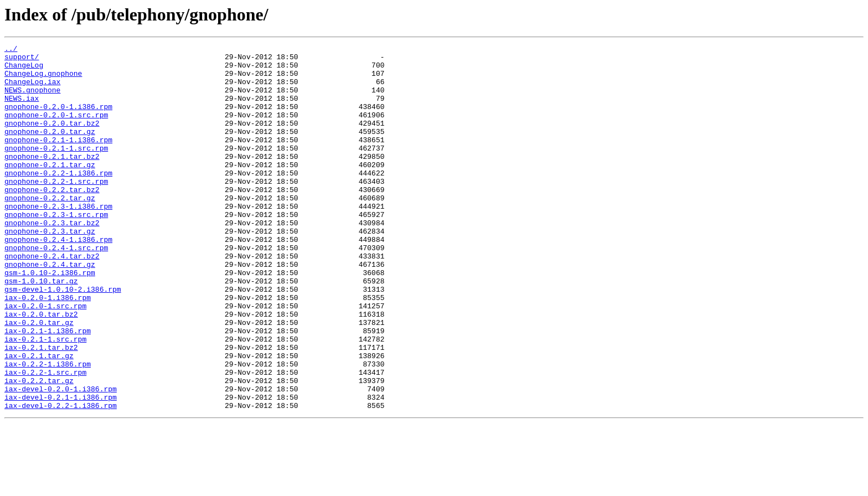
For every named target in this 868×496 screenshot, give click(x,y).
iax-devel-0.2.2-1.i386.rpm (61, 478)
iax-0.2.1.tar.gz (39, 418)
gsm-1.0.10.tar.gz (41, 329)
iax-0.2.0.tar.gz (39, 379)
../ (11, 50)
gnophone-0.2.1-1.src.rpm (56, 169)
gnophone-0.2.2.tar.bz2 (52, 219)
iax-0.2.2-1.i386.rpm (48, 428)
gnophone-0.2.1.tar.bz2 (52, 179)
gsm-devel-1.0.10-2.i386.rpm (63, 339)
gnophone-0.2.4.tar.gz (50, 309)
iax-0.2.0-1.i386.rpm (48, 349)
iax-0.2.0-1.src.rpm (45, 359)
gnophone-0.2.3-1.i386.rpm (58, 239)
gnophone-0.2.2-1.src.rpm (56, 209)
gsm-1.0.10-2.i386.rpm (50, 319)
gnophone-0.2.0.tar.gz (50, 149)
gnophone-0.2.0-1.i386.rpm (58, 120)
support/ (22, 60)
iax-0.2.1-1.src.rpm (45, 399)
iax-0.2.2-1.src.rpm (45, 438)
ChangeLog (24, 70)
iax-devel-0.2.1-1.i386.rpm (61, 468)
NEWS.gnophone (32, 100)
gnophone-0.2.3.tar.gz (50, 269)
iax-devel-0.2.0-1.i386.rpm (61, 458)
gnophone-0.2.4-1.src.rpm (56, 289)
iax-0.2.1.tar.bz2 (41, 409)
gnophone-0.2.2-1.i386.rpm (58, 199)
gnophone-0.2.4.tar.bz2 (52, 299)
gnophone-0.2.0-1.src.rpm (56, 130)
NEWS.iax (22, 110)
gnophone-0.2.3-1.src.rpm (56, 249)
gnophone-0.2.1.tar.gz (50, 189)
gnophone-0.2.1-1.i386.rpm (58, 159)
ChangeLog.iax (32, 90)
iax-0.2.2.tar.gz (39, 448)
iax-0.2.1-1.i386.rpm (48, 389)
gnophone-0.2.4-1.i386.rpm (58, 279)
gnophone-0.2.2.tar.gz (50, 229)
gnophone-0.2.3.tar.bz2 (52, 259)
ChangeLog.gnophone (43, 80)
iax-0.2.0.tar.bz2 (41, 369)
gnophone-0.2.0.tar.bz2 (52, 139)
